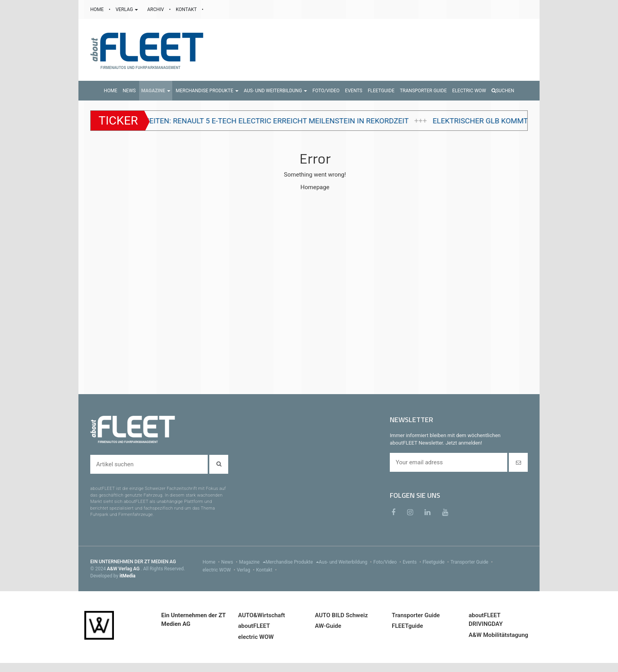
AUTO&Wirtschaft (262, 615)
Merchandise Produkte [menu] (292, 562)
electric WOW (220, 570)
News (230, 562)
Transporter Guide (472, 562)
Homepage (315, 187)
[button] (156, 91)
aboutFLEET (254, 626)
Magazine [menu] (252, 562)
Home (212, 562)
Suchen (503, 91)
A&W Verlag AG (124, 569)
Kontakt (267, 570)
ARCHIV (156, 9)
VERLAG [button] (127, 9)
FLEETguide (407, 626)
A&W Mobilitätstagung (498, 635)
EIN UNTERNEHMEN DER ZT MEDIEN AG (133, 562)
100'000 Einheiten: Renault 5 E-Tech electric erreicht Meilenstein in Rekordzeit (262, 121)
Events (413, 562)
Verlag (247, 570)
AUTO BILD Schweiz (341, 615)
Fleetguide (437, 562)
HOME (98, 9)
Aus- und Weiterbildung (346, 562)
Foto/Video (388, 562)
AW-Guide (328, 626)
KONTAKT (187, 9)
